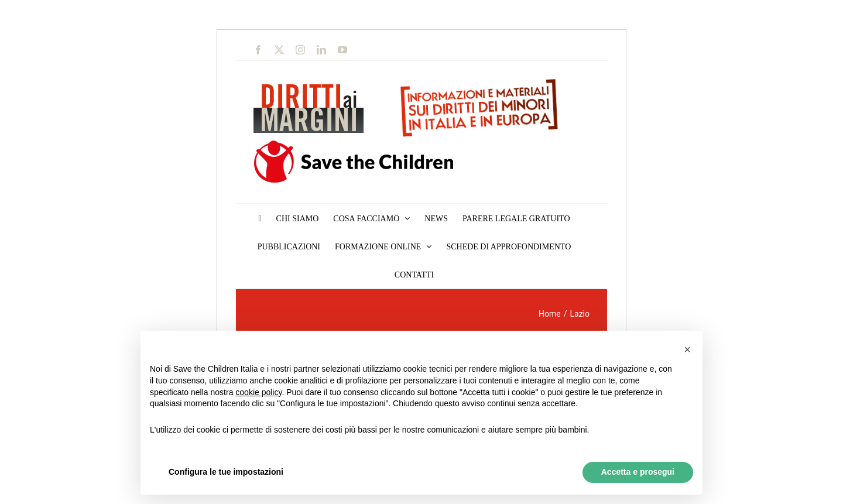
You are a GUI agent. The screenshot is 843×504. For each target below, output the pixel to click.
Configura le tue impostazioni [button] (226, 472)
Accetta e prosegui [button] (638, 472)
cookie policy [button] (258, 392)
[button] (687, 349)
